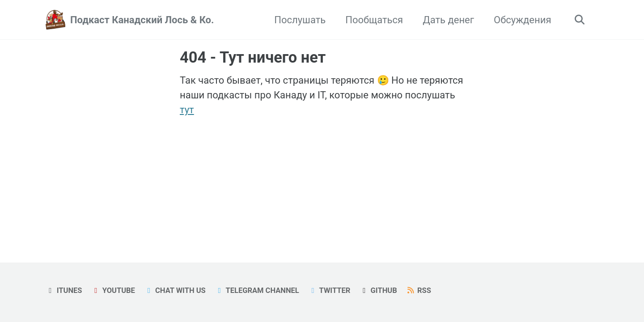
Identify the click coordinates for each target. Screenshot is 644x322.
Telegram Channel (257, 290)
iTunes (64, 290)
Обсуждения (523, 20)
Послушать (300, 20)
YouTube (113, 290)
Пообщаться (374, 20)
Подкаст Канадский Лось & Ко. (142, 20)
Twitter (329, 290)
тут (187, 110)
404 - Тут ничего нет (253, 57)
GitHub (378, 290)
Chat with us (175, 290)
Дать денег (448, 20)
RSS (419, 290)
